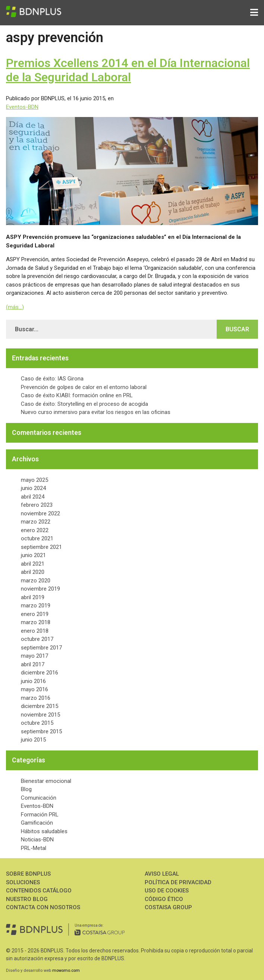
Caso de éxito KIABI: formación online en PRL (77, 395)
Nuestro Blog (27, 899)
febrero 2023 (37, 505)
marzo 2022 (36, 522)
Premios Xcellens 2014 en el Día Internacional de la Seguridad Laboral (128, 70)
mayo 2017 (34, 656)
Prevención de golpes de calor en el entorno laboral (84, 387)
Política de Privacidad (178, 882)
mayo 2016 (34, 689)
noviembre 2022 (40, 513)
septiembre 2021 (41, 547)
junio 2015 (33, 740)
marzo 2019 (36, 606)
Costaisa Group (168, 907)
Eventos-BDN (22, 107)
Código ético (164, 899)
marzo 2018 (36, 622)
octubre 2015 (37, 723)
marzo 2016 (36, 698)
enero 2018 (35, 631)
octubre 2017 (37, 639)
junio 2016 (33, 681)
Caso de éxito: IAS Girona (52, 379)
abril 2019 (33, 597)
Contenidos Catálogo (39, 891)
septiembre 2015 (41, 731)
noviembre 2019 (40, 589)
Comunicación (39, 798)
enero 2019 (35, 614)
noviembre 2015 (40, 715)
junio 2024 (33, 488)
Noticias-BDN (37, 840)
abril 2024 (33, 497)
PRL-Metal (34, 848)
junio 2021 (33, 555)
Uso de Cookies (167, 891)
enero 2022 (35, 530)
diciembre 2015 (40, 706)
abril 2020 (33, 572)
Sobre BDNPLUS (28, 874)
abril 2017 (33, 664)
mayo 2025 (34, 480)
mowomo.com (66, 970)
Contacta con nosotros (43, 907)
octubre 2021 (37, 538)
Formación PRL (40, 815)
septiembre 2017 (41, 648)
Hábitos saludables (44, 831)
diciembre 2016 (40, 673)
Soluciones (23, 882)
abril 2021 (33, 564)
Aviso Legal (162, 874)
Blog (26, 789)
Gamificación (37, 823)
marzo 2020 (36, 581)
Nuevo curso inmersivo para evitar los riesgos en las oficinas (96, 412)
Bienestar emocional (46, 781)
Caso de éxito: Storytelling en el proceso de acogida (84, 404)
